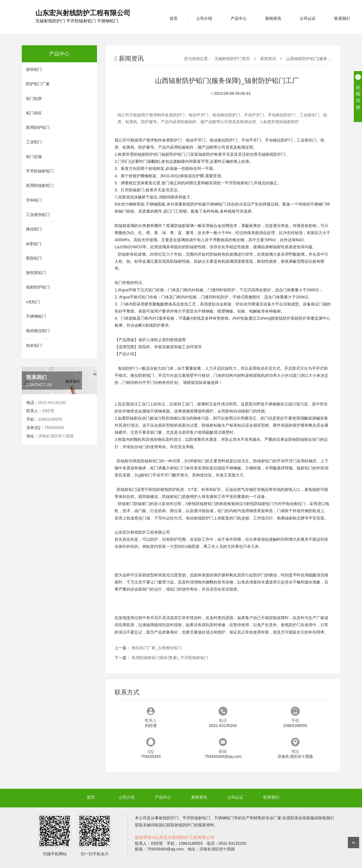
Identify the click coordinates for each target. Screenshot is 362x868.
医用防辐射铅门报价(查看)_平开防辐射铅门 (170, 658)
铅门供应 (34, 113)
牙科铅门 (34, 200)
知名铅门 (34, 345)
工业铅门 (34, 142)
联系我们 (342, 18)
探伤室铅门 (36, 273)
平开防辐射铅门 (40, 171)
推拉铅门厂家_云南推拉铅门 (157, 648)
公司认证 (308, 18)
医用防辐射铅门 (40, 185)
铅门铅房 (34, 99)
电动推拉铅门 (38, 331)
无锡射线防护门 (271, 154)
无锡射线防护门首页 (232, 59)
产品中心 (239, 18)
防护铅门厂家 (38, 84)
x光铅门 (33, 302)
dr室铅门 (34, 244)
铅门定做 (34, 157)
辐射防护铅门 (38, 287)
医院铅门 (34, 258)
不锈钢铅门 (36, 316)
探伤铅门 (34, 69)
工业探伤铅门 (38, 215)
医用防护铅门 (38, 127)
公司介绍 (204, 18)
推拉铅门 (34, 229)
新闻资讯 (273, 18)
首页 (174, 18)
